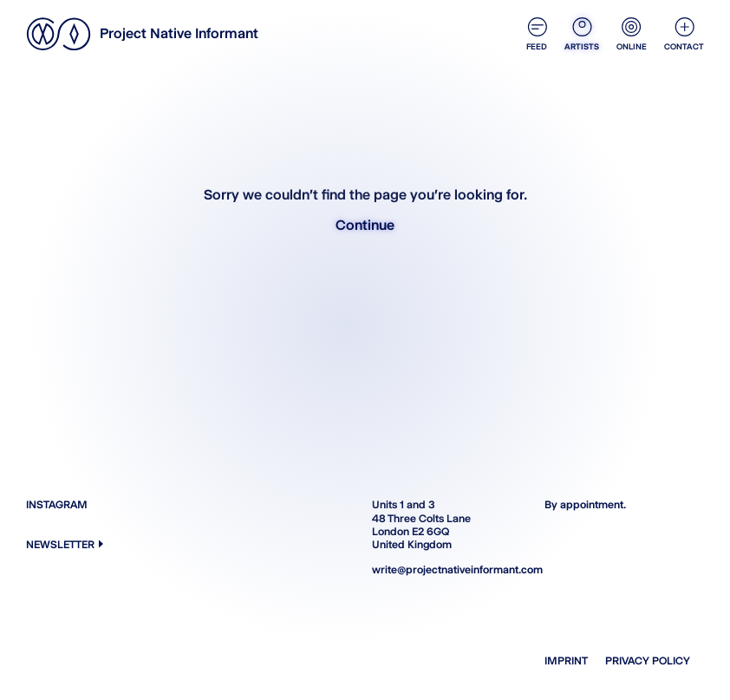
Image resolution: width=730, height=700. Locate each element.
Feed (537, 34)
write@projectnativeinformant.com (452, 569)
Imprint (566, 661)
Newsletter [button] (65, 544)
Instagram (57, 504)
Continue (365, 225)
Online (632, 34)
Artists (582, 34)
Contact (684, 34)
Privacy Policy (648, 661)
